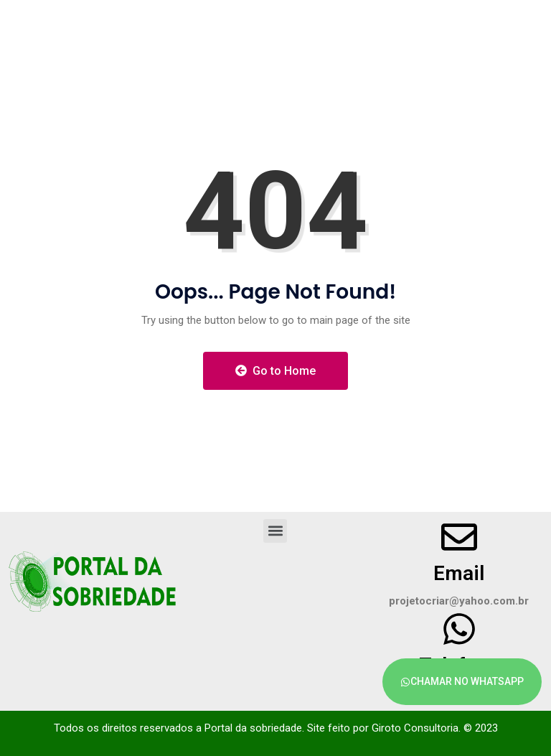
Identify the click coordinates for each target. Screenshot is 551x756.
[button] (275, 531)
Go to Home (275, 371)
